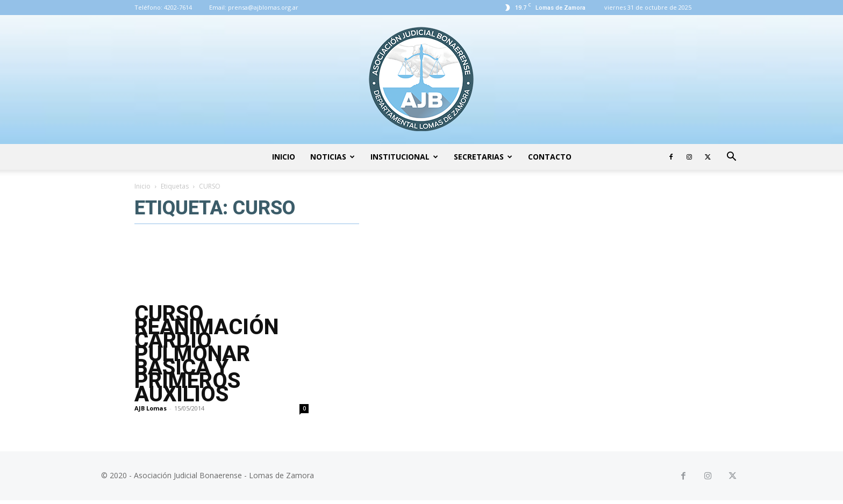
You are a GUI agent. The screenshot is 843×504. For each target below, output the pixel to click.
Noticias (333, 157)
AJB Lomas (151, 408)
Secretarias (483, 157)
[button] (731, 158)
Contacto (550, 157)
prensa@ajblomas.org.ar (263, 7)
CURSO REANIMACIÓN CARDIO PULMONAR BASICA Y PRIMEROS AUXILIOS (206, 354)
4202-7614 (178, 7)
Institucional (404, 157)
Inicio (284, 157)
